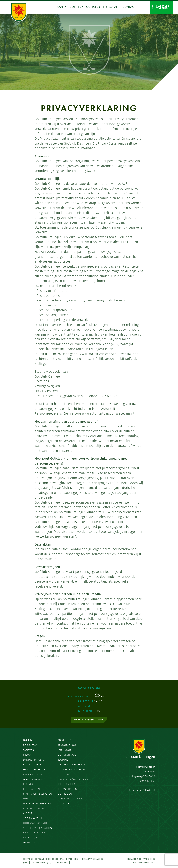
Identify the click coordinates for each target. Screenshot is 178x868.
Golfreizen (65, 794)
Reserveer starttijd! (163, 7)
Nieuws (28, 755)
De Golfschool (67, 745)
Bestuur (28, 784)
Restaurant (111, 7)
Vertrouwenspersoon (38, 828)
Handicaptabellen (34, 770)
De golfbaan (31, 745)
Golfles (75, 7)
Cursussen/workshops (73, 779)
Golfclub (93, 7)
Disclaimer (62, 862)
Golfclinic (65, 774)
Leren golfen (66, 750)
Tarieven (29, 750)
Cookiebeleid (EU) (42, 862)
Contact (129, 7)
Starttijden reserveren (38, 794)
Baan (28, 740)
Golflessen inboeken (71, 770)
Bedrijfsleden (32, 789)
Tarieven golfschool (71, 765)
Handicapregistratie (70, 799)
